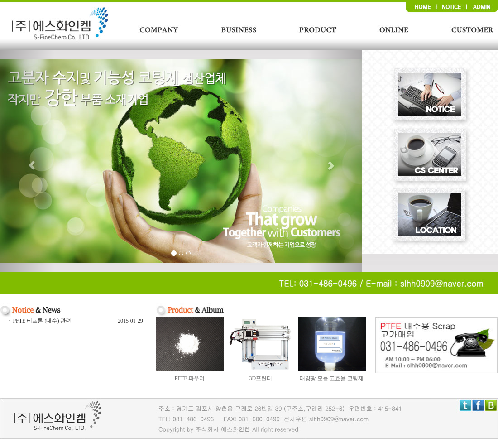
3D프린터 (261, 378)
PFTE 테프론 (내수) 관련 (42, 321)
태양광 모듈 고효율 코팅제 (332, 378)
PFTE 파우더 (189, 378)
